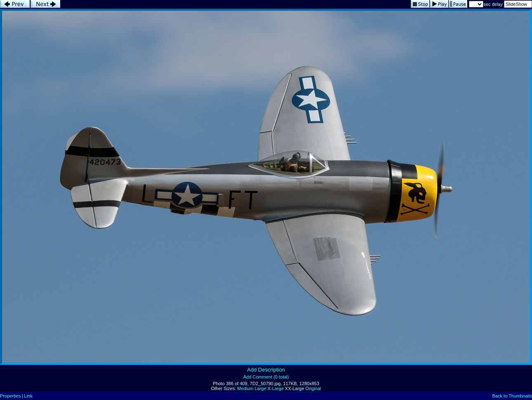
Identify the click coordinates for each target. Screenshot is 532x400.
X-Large (276, 388)
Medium (245, 388)
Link (28, 396)
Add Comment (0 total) (266, 377)
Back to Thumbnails (512, 396)
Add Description (266, 370)
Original (313, 388)
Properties (10, 396)
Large (260, 388)
